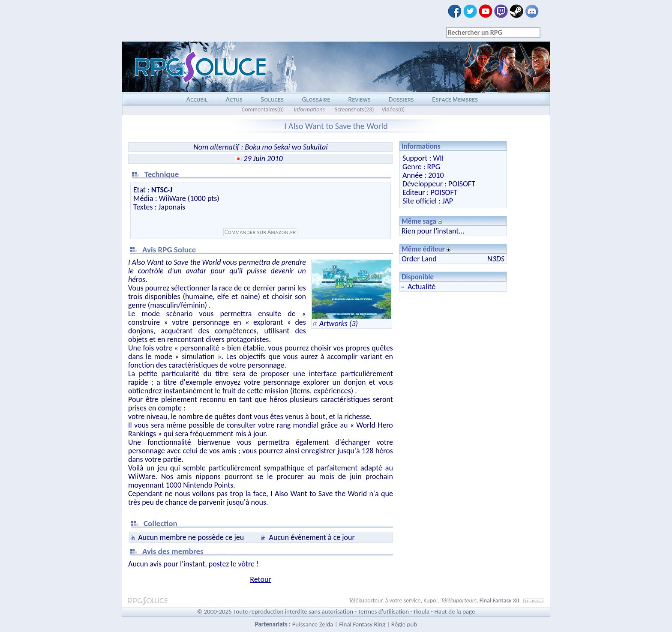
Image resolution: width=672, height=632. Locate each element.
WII (438, 158)
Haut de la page (454, 611)
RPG (434, 167)
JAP (448, 201)
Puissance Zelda (313, 624)
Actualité (421, 287)
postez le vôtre (232, 564)
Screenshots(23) (354, 109)
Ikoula (422, 611)
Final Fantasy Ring (362, 624)
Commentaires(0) (263, 109)
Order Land (419, 259)
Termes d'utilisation (383, 611)
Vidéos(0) (393, 109)
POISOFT (462, 184)
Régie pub (404, 624)
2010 (436, 175)
